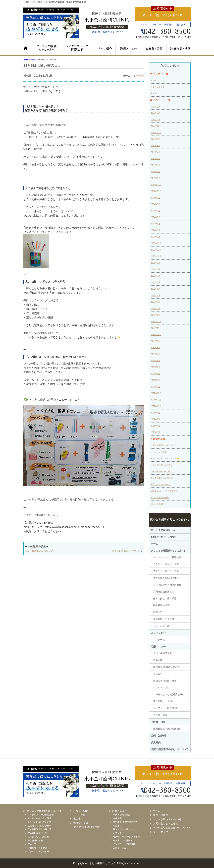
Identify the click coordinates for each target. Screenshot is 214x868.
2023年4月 (155, 295)
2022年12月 (156, 322)
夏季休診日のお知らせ (161, 484)
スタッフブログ (158, 87)
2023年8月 (155, 269)
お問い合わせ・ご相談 (163, 537)
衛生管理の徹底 (161, 605)
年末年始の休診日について (126, 551)
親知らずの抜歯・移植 (165, 681)
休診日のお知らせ (159, 504)
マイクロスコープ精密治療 (75, 50)
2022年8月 (155, 348)
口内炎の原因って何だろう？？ (165, 445)
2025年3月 (155, 172)
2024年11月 (156, 191)
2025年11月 (156, 133)
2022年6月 (155, 361)
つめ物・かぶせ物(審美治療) (168, 694)
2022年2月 (155, 387)
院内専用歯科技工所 (164, 592)
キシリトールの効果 (160, 498)
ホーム (28, 50)
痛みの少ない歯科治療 (165, 598)
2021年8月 (155, 413)
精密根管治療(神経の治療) (167, 667)
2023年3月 (155, 302)
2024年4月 (155, 224)
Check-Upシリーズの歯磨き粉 (164, 491)
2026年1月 (155, 119)
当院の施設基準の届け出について (169, 749)
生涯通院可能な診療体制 (166, 578)
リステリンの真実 (159, 452)
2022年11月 (156, 328)
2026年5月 (155, 106)
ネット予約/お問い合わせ (165, 530)
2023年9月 (155, 263)
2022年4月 (155, 374)
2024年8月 (155, 204)
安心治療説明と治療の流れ (167, 585)
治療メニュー (128, 50)
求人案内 (156, 742)
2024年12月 (156, 185)
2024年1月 (155, 237)
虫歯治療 (158, 660)
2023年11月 (156, 250)
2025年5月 (155, 159)
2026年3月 (155, 113)
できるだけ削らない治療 (166, 571)
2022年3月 (155, 380)
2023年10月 (156, 256)
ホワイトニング (161, 688)
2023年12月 (156, 243)
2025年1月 (155, 178)
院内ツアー (159, 612)
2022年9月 (155, 341)
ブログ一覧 (159, 640)
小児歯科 (158, 674)
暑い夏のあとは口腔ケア (40, 551)
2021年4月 (155, 426)
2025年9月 (155, 139)
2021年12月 (156, 393)
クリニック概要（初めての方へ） (46, 50)
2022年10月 (156, 335)
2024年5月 (155, 217)
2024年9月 (155, 198)
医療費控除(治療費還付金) (167, 729)
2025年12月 (156, 126)
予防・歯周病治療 (163, 653)
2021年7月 (155, 419)
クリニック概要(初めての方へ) (168, 551)
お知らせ (155, 80)
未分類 (140, 76)
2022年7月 (155, 354)
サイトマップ (160, 832)
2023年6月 (155, 282)
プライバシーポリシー (165, 626)
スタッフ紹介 (103, 50)
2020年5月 (155, 432)
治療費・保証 (153, 50)
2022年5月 (155, 367)
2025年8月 (155, 146)
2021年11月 (156, 400)
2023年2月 (155, 308)
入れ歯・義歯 (160, 715)
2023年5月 (155, 289)
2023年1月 (155, 315)
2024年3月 (155, 230)
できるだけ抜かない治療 (166, 564)
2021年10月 (156, 406)
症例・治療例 (158, 736)
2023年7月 (155, 276)
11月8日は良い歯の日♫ (161, 471)
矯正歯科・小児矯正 (164, 701)
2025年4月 (155, 165)
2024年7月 (155, 211)
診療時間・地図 (178, 50)
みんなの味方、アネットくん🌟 (165, 458)
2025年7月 (155, 152)
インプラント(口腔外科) (166, 708)
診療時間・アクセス (164, 619)
